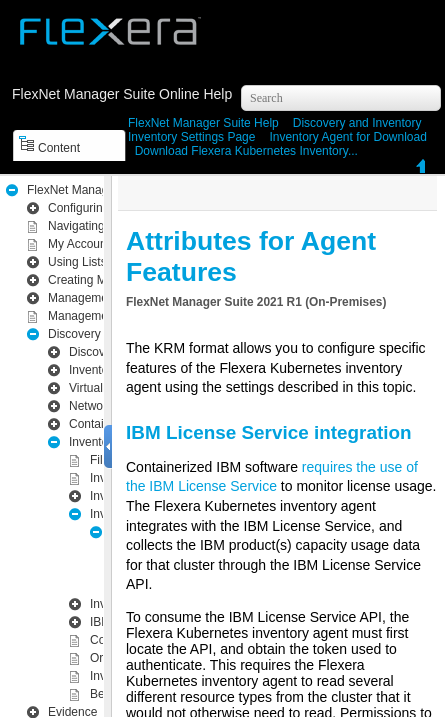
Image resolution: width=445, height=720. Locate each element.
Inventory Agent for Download (347, 137)
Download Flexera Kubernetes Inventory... (246, 151)
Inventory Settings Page (191, 137)
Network (91, 406)
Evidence (72, 712)
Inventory (357, 123)
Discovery (95, 352)
